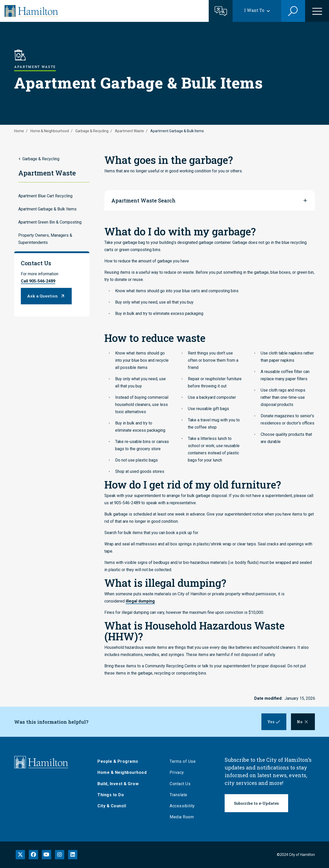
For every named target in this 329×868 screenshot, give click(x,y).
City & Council (113, 806)
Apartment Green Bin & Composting (50, 222)
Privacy (179, 772)
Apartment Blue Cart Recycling (45, 196)
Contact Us (182, 784)
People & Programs (120, 761)
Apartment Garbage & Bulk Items (47, 209)
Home (19, 131)
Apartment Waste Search (143, 200)
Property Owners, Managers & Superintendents (45, 239)
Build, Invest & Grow (120, 784)
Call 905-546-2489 (38, 281)
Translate (180, 795)
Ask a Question (42, 296)
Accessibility (184, 806)
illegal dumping (140, 601)
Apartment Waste (129, 131)
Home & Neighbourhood (50, 131)
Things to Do (112, 795)
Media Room (184, 817)
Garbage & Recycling (92, 131)
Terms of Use (184, 761)
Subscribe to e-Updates (256, 803)
